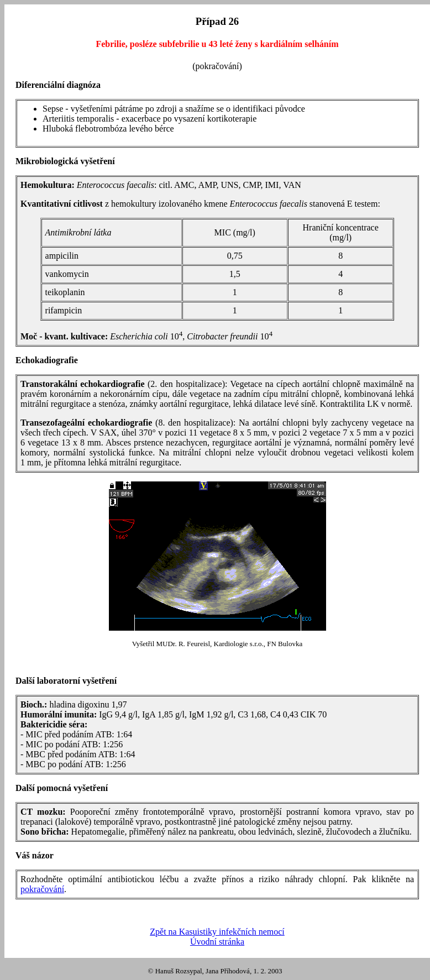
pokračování (42, 889)
